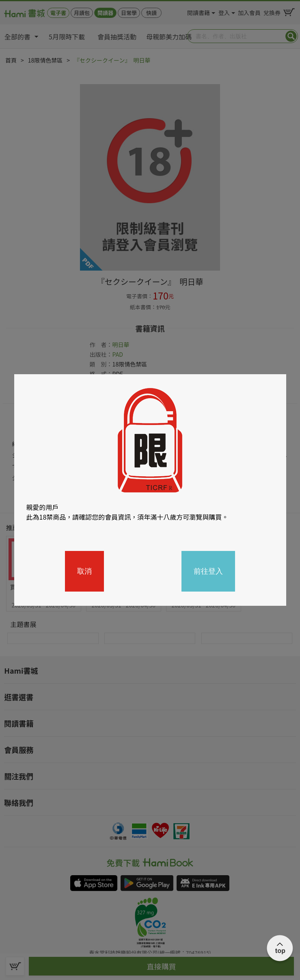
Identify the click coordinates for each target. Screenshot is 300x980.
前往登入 (208, 571)
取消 (84, 571)
